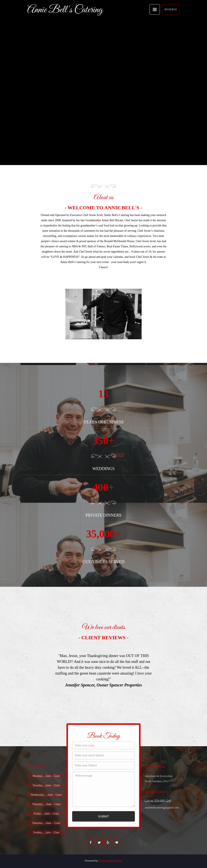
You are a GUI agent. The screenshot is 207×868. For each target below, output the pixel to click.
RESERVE (171, 9)
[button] (155, 9)
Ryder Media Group (110, 861)
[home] (65, 9)
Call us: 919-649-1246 (158, 801)
